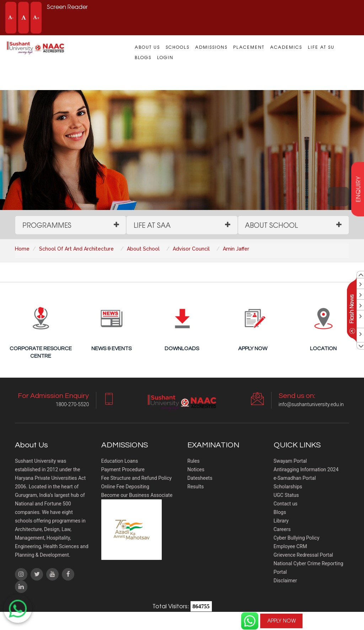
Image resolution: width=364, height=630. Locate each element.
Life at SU (321, 47)
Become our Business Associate (137, 495)
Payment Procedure (123, 470)
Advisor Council (191, 249)
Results (196, 487)
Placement (249, 47)
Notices (196, 470)
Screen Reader (68, 7)
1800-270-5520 (338, 621)
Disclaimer (285, 581)
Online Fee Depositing (125, 487)
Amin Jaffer (236, 249)
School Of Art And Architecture (76, 249)
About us (147, 47)
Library (281, 521)
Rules (193, 461)
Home (22, 249)
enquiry (358, 189)
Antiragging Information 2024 (306, 470)
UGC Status (286, 495)
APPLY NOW (281, 621)
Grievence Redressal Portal (303, 555)
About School (272, 225)
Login (165, 57)
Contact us (286, 504)
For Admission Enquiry (338, 616)
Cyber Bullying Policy (297, 538)
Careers (282, 530)
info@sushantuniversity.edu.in (311, 405)
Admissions (211, 47)
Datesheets (200, 478)
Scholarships (288, 487)
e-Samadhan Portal (295, 478)
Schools (178, 47)
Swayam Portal (290, 461)
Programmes (47, 225)
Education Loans (120, 461)
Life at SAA (152, 225)
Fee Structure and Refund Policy (136, 478)
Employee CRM (290, 547)
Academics (286, 47)
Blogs (143, 57)
